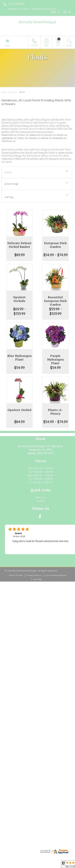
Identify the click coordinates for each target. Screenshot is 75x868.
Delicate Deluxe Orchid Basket (20, 245)
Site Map (37, 579)
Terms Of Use (16, 575)
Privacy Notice (34, 575)
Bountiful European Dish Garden (55, 301)
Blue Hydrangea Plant (20, 358)
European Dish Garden (55, 245)
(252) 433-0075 (16, 4)
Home (4, 92)
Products (13, 92)
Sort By (9, 197)
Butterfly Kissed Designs (37, 22)
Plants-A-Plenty (56, 412)
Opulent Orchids (19, 299)
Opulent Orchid (20, 410)
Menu (7, 45)
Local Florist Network (55, 575)
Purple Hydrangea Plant (56, 360)
